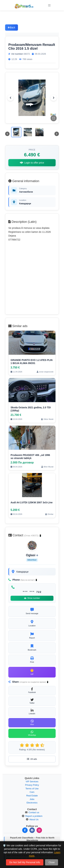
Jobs (32, 799)
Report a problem (34, 816)
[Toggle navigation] (49, 5)
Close (52, 862)
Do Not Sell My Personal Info (25, 862)
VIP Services (32, 782)
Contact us (34, 812)
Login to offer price (32, 163)
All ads (32, 759)
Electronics (32, 803)
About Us (34, 819)
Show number (32, 598)
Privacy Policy (32, 785)
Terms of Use (32, 789)
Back (12, 27)
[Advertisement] (32, 278)
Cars (32, 792)
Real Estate (32, 796)
